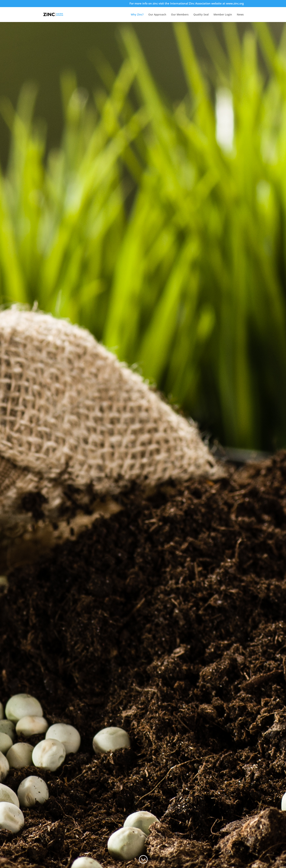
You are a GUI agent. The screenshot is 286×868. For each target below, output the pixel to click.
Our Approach (157, 15)
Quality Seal (201, 15)
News (240, 15)
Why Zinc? (137, 15)
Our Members (180, 15)
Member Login (223, 15)
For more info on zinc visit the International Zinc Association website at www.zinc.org (187, 4)
